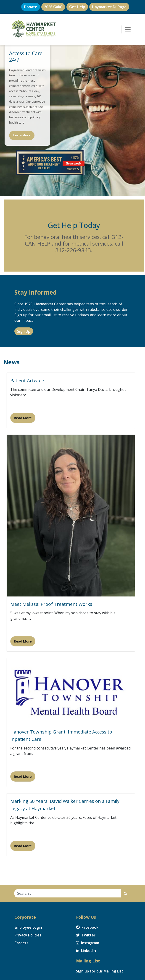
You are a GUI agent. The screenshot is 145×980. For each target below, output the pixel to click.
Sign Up (24, 331)
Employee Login (28, 927)
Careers (21, 943)
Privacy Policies (28, 935)
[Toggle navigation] (128, 29)
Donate (31, 7)
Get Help (77, 7)
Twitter (86, 935)
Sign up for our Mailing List (100, 971)
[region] (72, 117)
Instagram (88, 943)
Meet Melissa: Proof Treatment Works (51, 604)
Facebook (87, 927)
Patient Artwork (28, 380)
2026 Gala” (53, 7)
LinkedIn (86, 951)
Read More (23, 418)
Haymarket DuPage (109, 7)
